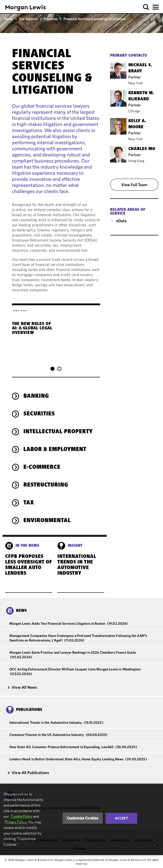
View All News (22, 677)
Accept (121, 818)
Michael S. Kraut (140, 68)
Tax (29, 493)
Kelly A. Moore (137, 124)
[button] (146, 7)
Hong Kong (136, 161)
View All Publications (28, 763)
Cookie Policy (22, 816)
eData (121, 221)
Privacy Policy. (16, 822)
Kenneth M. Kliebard (141, 96)
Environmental (47, 511)
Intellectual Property (58, 422)
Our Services (28, 19)
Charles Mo (142, 149)
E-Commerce (42, 458)
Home (8, 19)
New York (135, 83)
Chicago (134, 111)
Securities (39, 404)
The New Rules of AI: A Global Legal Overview (38, 326)
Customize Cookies (83, 818)
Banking (36, 387)
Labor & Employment (55, 440)
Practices (51, 19)
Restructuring (46, 475)
